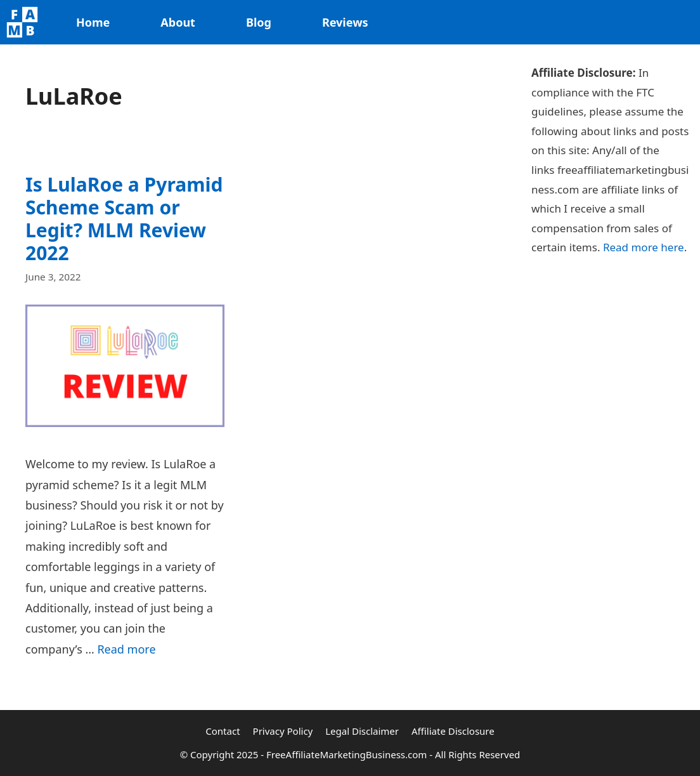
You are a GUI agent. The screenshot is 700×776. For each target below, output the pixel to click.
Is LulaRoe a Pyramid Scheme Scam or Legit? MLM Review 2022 (124, 219)
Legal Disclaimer (362, 731)
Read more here (644, 247)
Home (93, 22)
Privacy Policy (283, 731)
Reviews (345, 22)
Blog (259, 22)
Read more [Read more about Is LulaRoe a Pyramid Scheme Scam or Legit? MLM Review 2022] (126, 649)
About (178, 22)
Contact (223, 731)
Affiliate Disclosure (453, 731)
